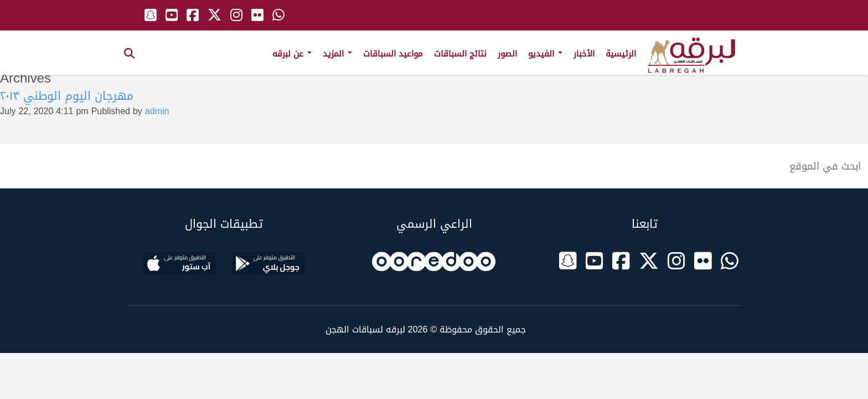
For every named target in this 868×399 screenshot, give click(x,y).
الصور (507, 54)
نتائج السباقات (460, 54)
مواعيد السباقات (393, 54)
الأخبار (584, 54)
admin (157, 111)
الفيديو (545, 54)
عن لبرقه (292, 54)
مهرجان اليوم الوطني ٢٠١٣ (67, 96)
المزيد (337, 54)
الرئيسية (621, 54)
